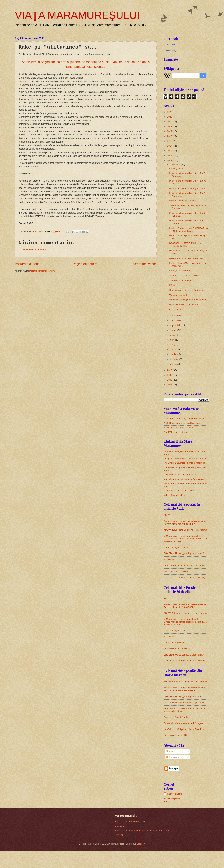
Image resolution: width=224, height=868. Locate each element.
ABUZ (167, 515)
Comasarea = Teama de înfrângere (187, 290)
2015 (170, 141)
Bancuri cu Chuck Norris (176, 717)
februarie (174, 359)
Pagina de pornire (85, 264)
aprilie (173, 350)
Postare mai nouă (27, 264)
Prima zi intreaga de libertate (178, 571)
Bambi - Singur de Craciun (182, 201)
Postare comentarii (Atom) (42, 271)
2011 (170, 160)
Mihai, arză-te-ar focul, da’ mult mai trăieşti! (185, 577)
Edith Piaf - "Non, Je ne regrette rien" (188, 188)
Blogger (141, 844)
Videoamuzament (178, 295)
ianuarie (174, 364)
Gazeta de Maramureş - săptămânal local (184, 419)
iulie (172, 335)
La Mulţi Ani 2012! (178, 169)
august (173, 330)
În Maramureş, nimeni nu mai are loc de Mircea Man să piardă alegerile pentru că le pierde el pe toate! (185, 539)
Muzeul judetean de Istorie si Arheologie (184, 479)
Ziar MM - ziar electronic (176, 432)
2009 (170, 375)
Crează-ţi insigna (171, 51)
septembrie (176, 325)
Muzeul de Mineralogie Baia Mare (180, 475)
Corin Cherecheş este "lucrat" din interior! (184, 565)
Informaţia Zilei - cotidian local (178, 428)
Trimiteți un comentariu (34, 250)
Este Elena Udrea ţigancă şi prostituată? (184, 553)
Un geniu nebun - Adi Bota (177, 649)
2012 (170, 156)
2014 (170, 146)
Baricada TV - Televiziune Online (131, 822)
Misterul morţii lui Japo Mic (177, 547)
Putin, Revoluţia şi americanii (184, 305)
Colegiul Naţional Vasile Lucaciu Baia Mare (185, 458)
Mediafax (119, 826)
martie (173, 354)
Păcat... (173, 285)
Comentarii (172, 757)
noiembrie (175, 316)
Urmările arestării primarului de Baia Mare (184, 729)
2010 (170, 370)
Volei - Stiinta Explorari (175, 495)
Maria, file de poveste (174, 643)
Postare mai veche (144, 264)
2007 (170, 385)
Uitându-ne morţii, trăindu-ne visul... (187, 258)
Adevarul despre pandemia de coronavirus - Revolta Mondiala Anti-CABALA (185, 522)
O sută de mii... (177, 309)
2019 (170, 122)
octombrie (175, 320)
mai (172, 345)
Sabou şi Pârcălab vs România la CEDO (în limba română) (144, 830)
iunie (172, 340)
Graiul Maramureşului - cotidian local (182, 423)
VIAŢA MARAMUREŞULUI (77, 15)
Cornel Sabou (169, 44)
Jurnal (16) (169, 559)
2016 (170, 136)
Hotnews (119, 835)
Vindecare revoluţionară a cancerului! (188, 300)
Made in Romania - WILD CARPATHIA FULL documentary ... (188, 229)
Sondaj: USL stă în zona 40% (184, 276)
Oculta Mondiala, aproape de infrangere (183, 723)
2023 (170, 112)
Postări (170, 751)
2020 (170, 117)
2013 (170, 151)
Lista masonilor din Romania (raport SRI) (184, 702)
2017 (170, 131)
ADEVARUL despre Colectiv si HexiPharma (185, 530)
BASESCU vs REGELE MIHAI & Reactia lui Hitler (185, 245)
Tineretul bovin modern (181, 280)
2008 (170, 380)
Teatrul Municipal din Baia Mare (179, 490)
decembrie (175, 164)
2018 (170, 127)
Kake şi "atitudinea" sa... (181, 271)
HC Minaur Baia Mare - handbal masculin (184, 463)
